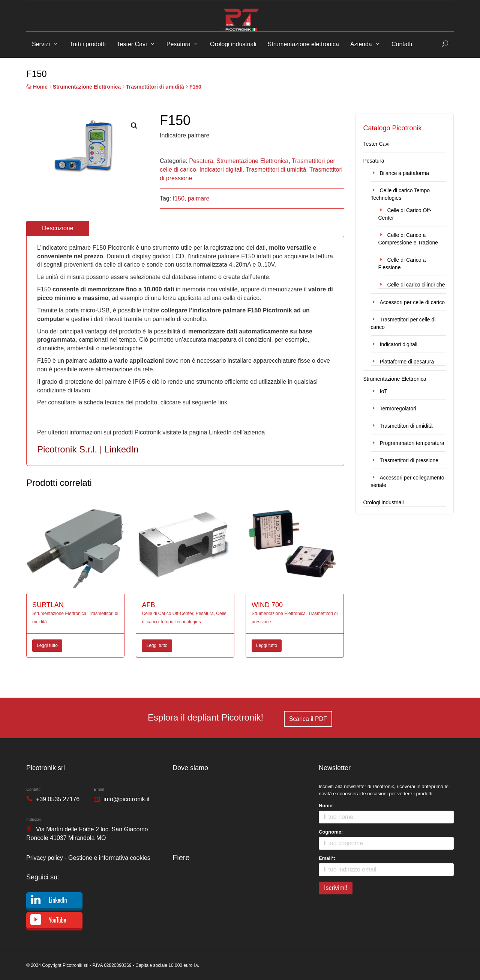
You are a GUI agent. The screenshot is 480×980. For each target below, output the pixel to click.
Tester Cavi (132, 44)
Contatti (402, 44)
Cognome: (331, 832)
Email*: (327, 858)
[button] (134, 126)
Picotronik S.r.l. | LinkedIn (88, 449)
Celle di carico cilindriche (416, 285)
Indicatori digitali (221, 170)
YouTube (57, 920)
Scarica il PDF (308, 719)
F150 (47, 419)
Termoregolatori (398, 409)
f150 (179, 198)
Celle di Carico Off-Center (167, 614)
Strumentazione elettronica (303, 44)
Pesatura (178, 44)
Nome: (326, 806)
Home (40, 87)
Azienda (361, 44)
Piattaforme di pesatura (407, 362)
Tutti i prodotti (87, 44)
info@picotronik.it (127, 799)
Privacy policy (45, 858)
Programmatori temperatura (412, 443)
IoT (384, 391)
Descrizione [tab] (58, 228)
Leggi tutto (47, 645)
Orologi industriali (233, 44)
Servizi (41, 44)
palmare (199, 198)
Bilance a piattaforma (405, 173)
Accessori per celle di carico (412, 302)
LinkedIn (58, 900)
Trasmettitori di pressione (409, 460)
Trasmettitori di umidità (155, 87)
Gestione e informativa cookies (109, 858)
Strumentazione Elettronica (87, 87)
